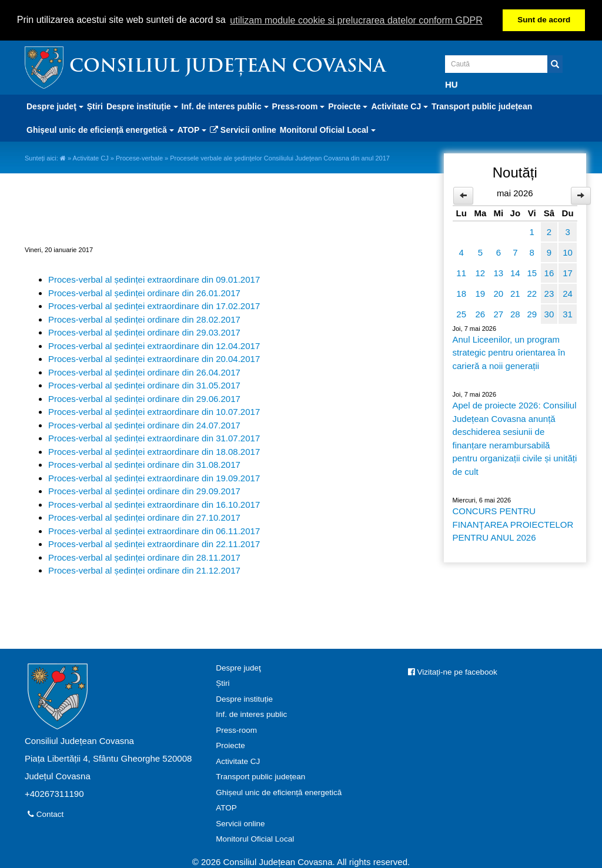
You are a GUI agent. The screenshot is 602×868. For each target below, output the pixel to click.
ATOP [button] (192, 130)
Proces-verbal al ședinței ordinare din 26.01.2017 (144, 293)
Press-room (236, 730)
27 (498, 314)
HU (451, 84)
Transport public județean (482, 106)
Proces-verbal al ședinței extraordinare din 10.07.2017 (154, 412)
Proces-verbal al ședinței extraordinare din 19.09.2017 (154, 478)
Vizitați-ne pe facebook (453, 672)
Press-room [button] (299, 106)
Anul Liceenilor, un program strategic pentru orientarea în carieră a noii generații (509, 353)
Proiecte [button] (348, 106)
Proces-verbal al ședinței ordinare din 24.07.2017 (144, 425)
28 (515, 314)
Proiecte (230, 745)
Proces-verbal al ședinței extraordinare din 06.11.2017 (154, 531)
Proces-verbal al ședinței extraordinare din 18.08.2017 (154, 452)
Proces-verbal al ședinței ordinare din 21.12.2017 (144, 570)
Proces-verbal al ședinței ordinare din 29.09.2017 (144, 491)
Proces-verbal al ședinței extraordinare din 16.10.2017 (154, 505)
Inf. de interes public (251, 714)
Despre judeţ (238, 668)
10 (568, 252)
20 (498, 294)
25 (461, 314)
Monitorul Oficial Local (255, 839)
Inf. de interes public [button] (225, 106)
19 (481, 294)
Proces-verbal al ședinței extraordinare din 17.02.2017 (154, 306)
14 (515, 273)
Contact (46, 814)
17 (568, 273)
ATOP (226, 808)
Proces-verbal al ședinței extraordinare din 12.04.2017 (154, 346)
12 (481, 273)
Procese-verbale (139, 158)
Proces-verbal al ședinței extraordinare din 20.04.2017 (154, 359)
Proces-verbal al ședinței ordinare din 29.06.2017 (144, 399)
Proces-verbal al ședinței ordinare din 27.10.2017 (144, 517)
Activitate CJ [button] (399, 106)
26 (481, 314)
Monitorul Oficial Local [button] (328, 130)
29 (532, 314)
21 (515, 294)
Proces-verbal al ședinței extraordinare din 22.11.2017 (154, 544)
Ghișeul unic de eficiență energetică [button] (100, 130)
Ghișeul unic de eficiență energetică (279, 792)
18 (461, 294)
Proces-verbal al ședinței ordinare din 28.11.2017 (144, 557)
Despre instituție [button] (142, 106)
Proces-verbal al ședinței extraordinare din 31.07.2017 (154, 438)
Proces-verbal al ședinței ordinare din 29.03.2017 (144, 332)
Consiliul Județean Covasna (228, 67)
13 (498, 273)
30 (549, 314)
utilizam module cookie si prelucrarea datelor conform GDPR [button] (356, 20)
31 (568, 314)
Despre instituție (244, 699)
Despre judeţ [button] (55, 106)
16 (549, 273)
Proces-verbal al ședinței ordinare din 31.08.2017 (144, 465)
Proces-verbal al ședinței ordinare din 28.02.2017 (144, 319)
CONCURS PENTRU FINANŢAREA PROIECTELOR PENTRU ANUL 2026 (513, 524)
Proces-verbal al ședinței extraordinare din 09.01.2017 (154, 279)
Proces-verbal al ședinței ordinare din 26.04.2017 (144, 372)
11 (461, 273)
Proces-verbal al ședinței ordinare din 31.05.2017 (144, 385)
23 (549, 294)
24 (568, 294)
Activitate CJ (91, 158)
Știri (95, 106)
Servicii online (243, 130)
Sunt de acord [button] (544, 20)
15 (532, 273)
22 (532, 294)
